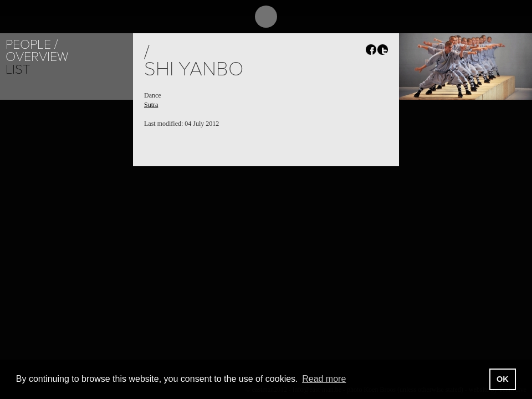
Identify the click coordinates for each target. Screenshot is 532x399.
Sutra (151, 105)
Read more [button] (324, 379)
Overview (37, 57)
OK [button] (503, 379)
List (18, 70)
